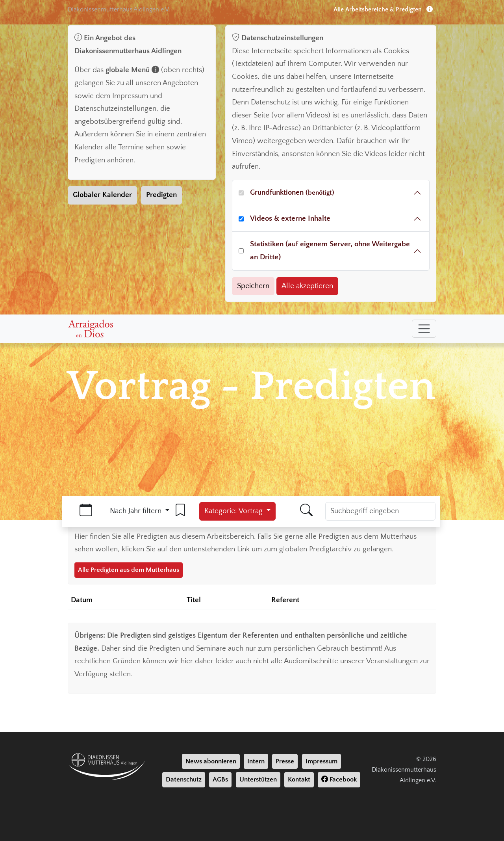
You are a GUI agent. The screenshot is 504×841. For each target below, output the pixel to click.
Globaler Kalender (102, 195)
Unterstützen (258, 780)
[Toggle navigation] (424, 329)
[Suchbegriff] (380, 511)
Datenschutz (184, 780)
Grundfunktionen (292, 193)
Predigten (161, 195)
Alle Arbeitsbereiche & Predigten (383, 9)
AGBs (220, 780)
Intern (256, 761)
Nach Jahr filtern (137, 511)
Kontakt (299, 780)
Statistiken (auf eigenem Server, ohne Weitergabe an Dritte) (330, 251)
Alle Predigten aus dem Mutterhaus (129, 570)
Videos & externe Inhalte (290, 219)
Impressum (321, 761)
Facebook (339, 780)
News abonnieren (211, 761)
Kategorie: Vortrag (234, 511)
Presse (285, 761)
